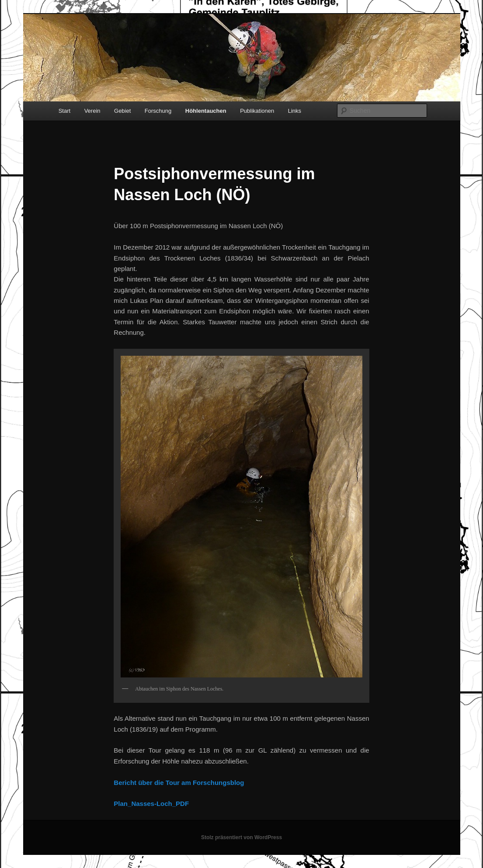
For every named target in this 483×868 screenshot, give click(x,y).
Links (295, 111)
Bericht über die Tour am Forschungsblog (179, 783)
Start (64, 111)
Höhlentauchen (206, 111)
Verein (92, 111)
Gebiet (122, 111)
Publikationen (257, 111)
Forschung (158, 111)
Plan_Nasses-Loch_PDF (151, 804)
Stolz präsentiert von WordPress (241, 837)
